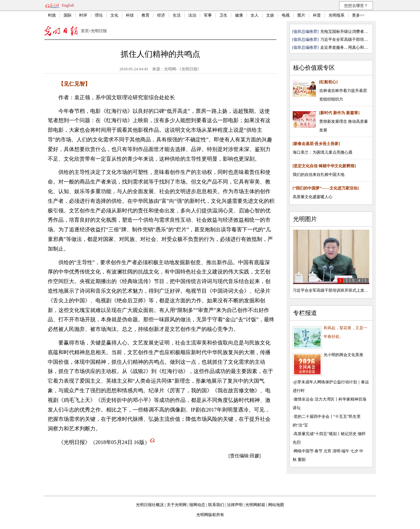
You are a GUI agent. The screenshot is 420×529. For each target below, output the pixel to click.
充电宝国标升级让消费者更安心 (348, 32)
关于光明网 (177, 505)
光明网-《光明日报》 (183, 69)
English (68, 5)
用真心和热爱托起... (365, 47)
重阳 (302, 460)
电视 (286, 15)
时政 (52, 15)
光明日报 (99, 31)
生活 (177, 15)
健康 (239, 15)
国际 (68, 15)
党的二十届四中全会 (312, 416)
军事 (208, 15)
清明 (336, 451)
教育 (146, 15)
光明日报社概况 (150, 505)
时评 (83, 15)
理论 (99, 15)
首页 (85, 31)
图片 (301, 15)
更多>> (358, 15)
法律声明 (235, 505)
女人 (255, 15)
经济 (161, 15)
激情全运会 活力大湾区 (314, 399)
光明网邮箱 (255, 505)
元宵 (328, 451)
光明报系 (336, 15)
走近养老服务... (334, 47)
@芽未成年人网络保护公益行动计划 (325, 382)
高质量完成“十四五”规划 (315, 434)
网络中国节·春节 (308, 451)
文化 (114, 15)
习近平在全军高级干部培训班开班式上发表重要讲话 (338, 290)
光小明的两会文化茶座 (343, 355)
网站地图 (276, 505)
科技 (130, 15)
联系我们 (216, 505)
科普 (317, 15)
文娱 (270, 15)
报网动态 (197, 505)
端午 (345, 451)
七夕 (354, 451)
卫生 (223, 15)
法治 (192, 15)
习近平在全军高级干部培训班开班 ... (352, 39)
